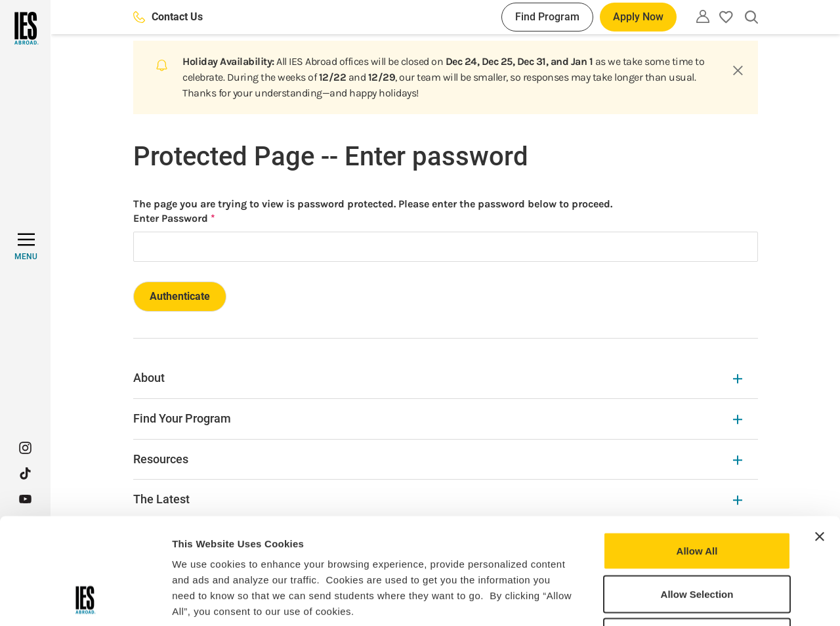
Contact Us (168, 17)
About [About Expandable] (438, 378)
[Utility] (703, 16)
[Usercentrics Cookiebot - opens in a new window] (85, 600)
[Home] (25, 28)
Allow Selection (697, 497)
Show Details (689, 600)
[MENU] (26, 247)
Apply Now (638, 17)
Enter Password (171, 218)
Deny (697, 540)
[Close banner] (820, 440)
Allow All (697, 454)
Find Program (547, 17)
